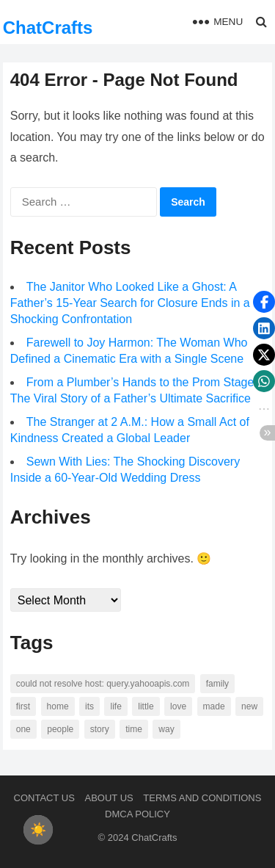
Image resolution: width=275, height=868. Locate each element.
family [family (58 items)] (217, 684)
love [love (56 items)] (178, 706)
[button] (264, 302)
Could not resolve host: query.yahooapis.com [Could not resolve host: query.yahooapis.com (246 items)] (103, 684)
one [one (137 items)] (23, 729)
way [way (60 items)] (166, 729)
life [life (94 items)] (115, 706)
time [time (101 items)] (134, 729)
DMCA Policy (137, 814)
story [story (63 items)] (100, 729)
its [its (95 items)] (89, 706)
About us (109, 798)
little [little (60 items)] (146, 706)
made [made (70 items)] (214, 706)
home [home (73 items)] (58, 706)
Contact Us (44, 798)
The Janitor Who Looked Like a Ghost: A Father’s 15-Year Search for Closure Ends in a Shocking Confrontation (130, 303)
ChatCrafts (48, 28)
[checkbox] (38, 830)
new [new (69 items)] (249, 706)
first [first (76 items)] (23, 706)
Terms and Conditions (202, 798)
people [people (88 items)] (60, 729)
